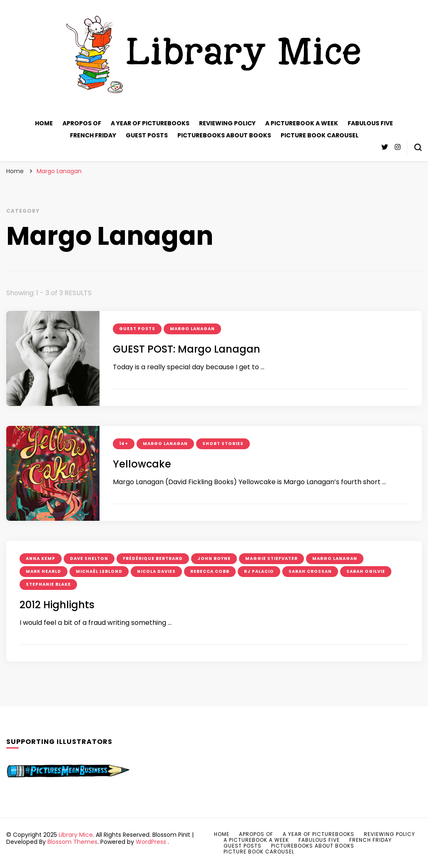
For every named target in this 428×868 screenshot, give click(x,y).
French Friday (93, 135)
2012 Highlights (57, 605)
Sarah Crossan (310, 571)
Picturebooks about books (224, 135)
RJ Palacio (259, 571)
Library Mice (76, 835)
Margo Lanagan (192, 329)
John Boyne (214, 558)
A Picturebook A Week (302, 123)
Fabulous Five (370, 123)
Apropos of (82, 123)
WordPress (151, 842)
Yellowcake (142, 464)
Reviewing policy (227, 123)
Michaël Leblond (99, 571)
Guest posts (147, 135)
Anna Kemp (41, 558)
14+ (124, 444)
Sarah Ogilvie (366, 571)
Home (44, 123)
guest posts (137, 329)
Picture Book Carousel (320, 135)
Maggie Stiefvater (271, 558)
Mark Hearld (44, 571)
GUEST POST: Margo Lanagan (187, 349)
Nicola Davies (156, 571)
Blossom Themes (72, 842)
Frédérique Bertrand (153, 558)
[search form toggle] (418, 147)
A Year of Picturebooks (150, 123)
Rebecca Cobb (210, 571)
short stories (223, 444)
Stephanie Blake (48, 584)
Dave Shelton (89, 558)
